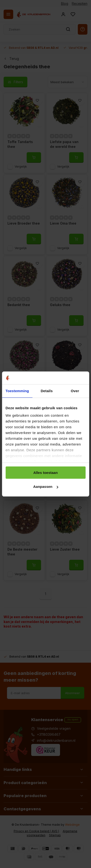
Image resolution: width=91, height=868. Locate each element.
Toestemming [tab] (17, 391)
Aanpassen (46, 487)
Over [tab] (75, 391)
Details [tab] (47, 391)
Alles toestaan (46, 473)
